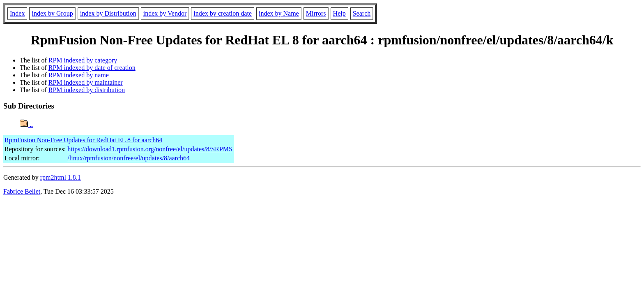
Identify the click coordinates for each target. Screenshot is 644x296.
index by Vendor (165, 13)
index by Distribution (108, 13)
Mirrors (316, 13)
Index (17, 13)
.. (26, 125)
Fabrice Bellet (22, 191)
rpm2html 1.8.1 (61, 177)
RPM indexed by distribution (87, 90)
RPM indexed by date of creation (92, 68)
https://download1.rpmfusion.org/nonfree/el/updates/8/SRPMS (150, 149)
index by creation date (223, 13)
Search (362, 13)
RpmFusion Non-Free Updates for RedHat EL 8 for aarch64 (83, 140)
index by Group (52, 13)
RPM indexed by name (79, 75)
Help (339, 13)
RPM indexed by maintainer (86, 82)
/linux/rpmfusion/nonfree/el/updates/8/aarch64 (129, 158)
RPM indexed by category (83, 60)
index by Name (279, 13)
